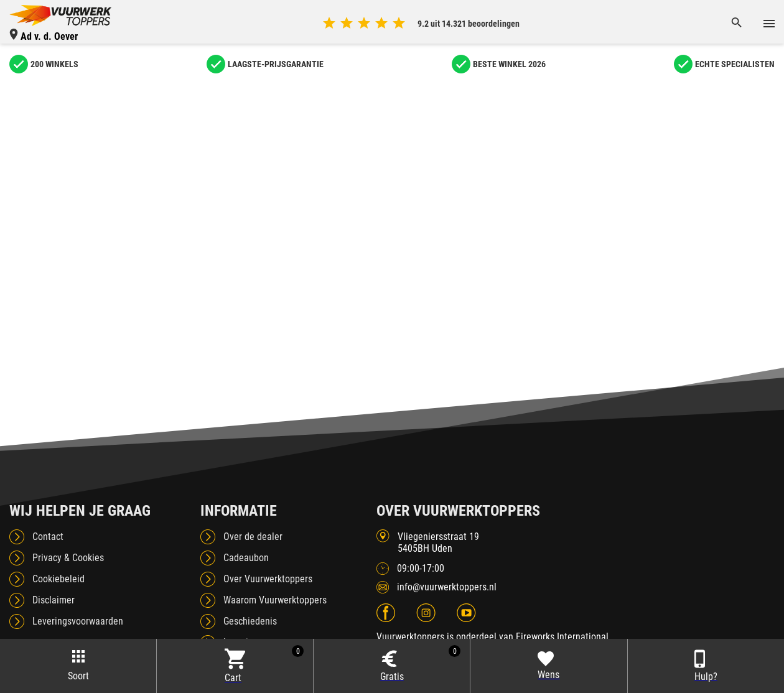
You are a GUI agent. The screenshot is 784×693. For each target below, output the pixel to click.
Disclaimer (54, 600)
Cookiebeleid (58, 579)
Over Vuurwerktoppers (268, 579)
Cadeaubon (246, 558)
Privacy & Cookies (68, 558)
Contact (48, 537)
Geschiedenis (250, 621)
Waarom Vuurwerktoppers (275, 600)
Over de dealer (253, 537)
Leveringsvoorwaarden (78, 621)
